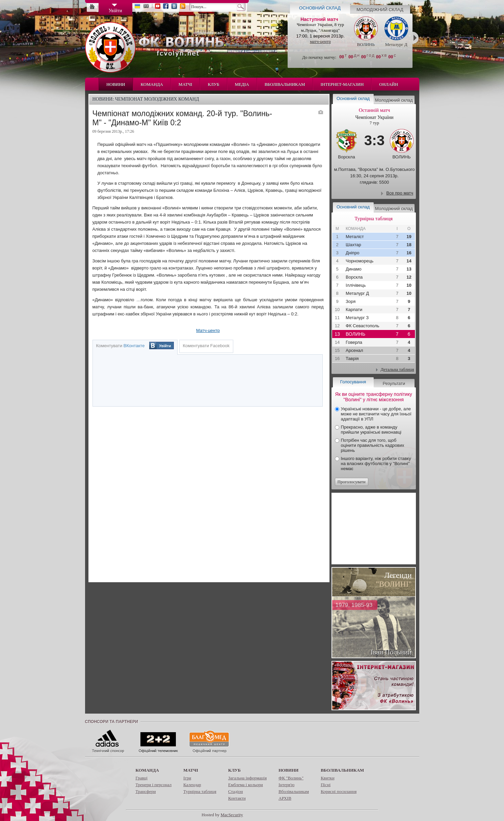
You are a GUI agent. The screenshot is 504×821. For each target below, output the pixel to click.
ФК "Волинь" (291, 778)
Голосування (353, 382)
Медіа (242, 84)
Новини (116, 84)
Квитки (328, 778)
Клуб (213, 84)
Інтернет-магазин (342, 84)
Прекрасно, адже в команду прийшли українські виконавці (371, 430)
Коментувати (121, 346)
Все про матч (400, 193)
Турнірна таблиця (200, 791)
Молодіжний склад (380, 10)
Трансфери (146, 791)
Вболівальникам (285, 84)
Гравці (142, 778)
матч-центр (320, 41)
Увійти (165, 346)
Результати (394, 383)
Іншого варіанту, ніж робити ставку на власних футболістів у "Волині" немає (376, 464)
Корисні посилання (339, 791)
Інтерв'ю (286, 785)
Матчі (185, 84)
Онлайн (389, 84)
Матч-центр (208, 330)
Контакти (237, 798)
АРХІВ (285, 798)
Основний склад (320, 8)
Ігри (187, 778)
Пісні (326, 785)
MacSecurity (232, 815)
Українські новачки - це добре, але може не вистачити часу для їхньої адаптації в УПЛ (376, 414)
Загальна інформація (247, 778)
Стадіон (236, 791)
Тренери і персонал (154, 785)
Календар (192, 785)
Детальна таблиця (397, 369)
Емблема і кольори (246, 785)
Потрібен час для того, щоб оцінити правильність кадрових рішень (373, 445)
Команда (152, 84)
